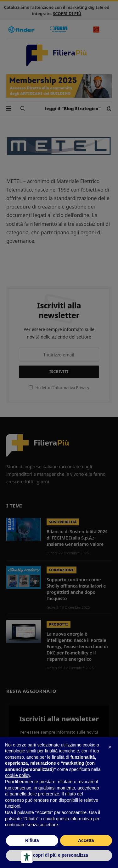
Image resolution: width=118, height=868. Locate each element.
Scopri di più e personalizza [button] (59, 855)
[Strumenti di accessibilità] (27, 857)
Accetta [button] (86, 840)
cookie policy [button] (17, 775)
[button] (110, 747)
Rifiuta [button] (32, 840)
